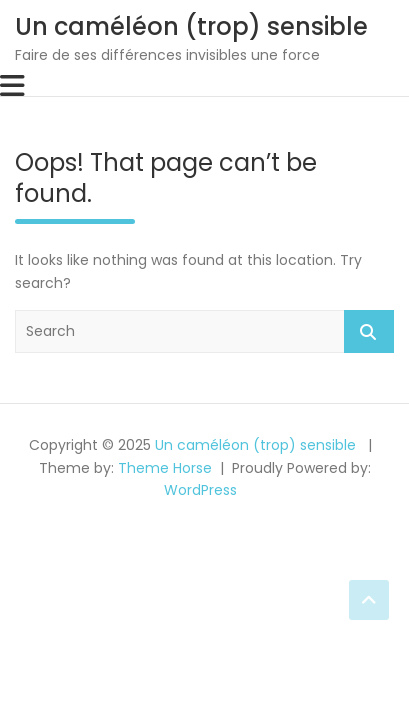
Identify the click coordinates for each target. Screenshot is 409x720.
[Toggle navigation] (12, 86)
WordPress (200, 490)
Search (369, 331)
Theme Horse (165, 468)
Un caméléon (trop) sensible (191, 26)
